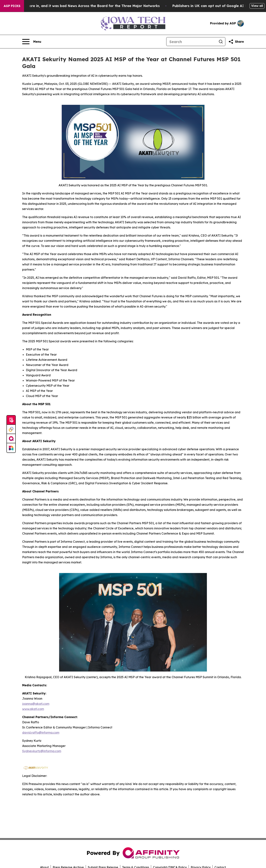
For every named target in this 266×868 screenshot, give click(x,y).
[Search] (191, 42)
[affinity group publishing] (11, 439)
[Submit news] (11, 420)
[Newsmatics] (11, 448)
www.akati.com (33, 709)
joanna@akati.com (36, 704)
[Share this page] (236, 42)
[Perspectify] (11, 429)
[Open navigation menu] (32, 42)
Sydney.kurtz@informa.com (42, 751)
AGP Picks (12, 6)
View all (257, 6)
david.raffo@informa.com (41, 733)
